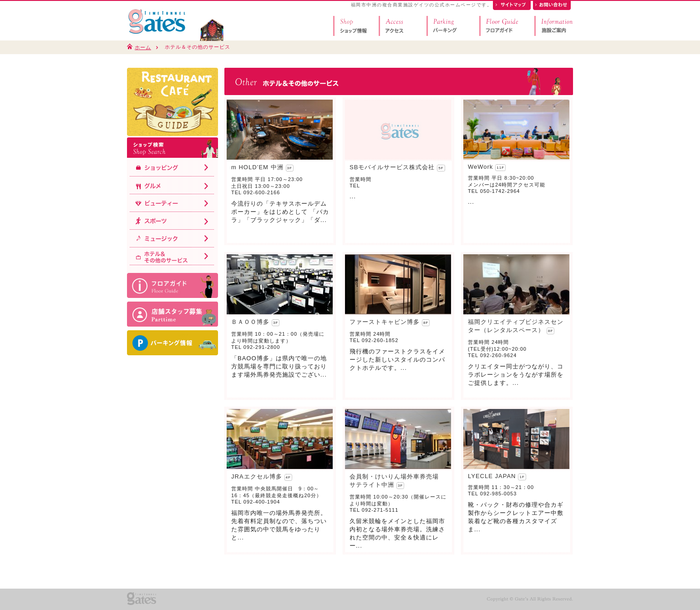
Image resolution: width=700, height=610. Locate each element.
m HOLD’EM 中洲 (257, 167)
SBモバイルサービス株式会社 (392, 167)
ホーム (143, 47)
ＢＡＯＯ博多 (250, 322)
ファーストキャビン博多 (385, 322)
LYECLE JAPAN (492, 476)
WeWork (480, 167)
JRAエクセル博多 (257, 476)
